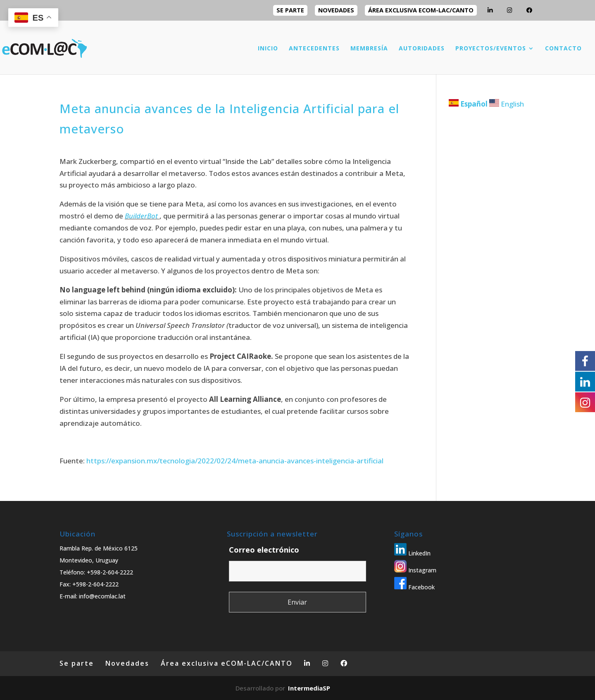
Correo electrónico (264, 550)
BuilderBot (141, 216)
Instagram (415, 570)
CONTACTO (563, 49)
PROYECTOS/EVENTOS (491, 49)
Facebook (414, 587)
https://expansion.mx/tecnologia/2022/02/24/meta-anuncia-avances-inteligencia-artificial (235, 461)
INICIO (268, 49)
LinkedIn (412, 553)
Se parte (290, 10)
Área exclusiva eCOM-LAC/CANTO (421, 10)
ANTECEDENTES (314, 49)
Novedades (336, 10)
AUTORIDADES (422, 49)
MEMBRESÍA (369, 49)
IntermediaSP (309, 688)
